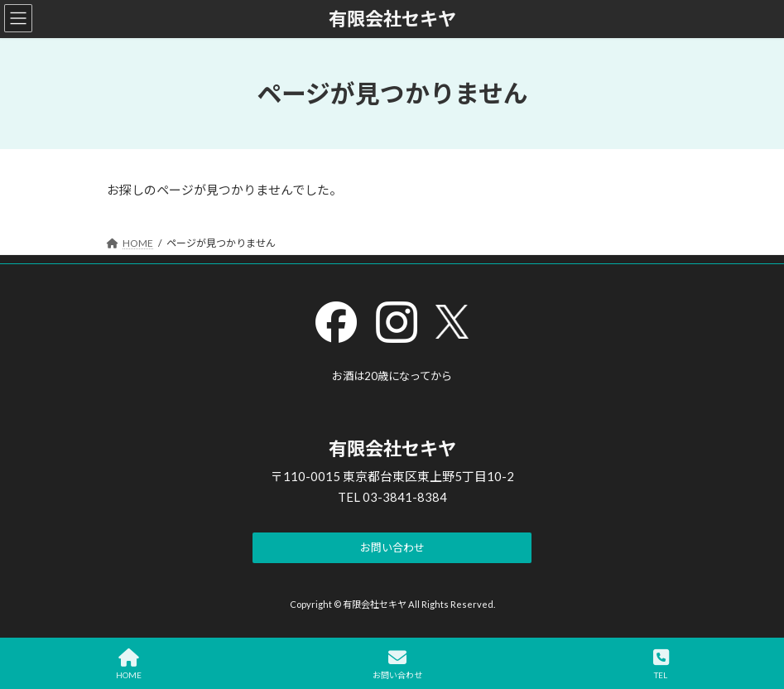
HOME (129, 664)
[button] (392, 549)
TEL (661, 664)
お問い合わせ (397, 664)
